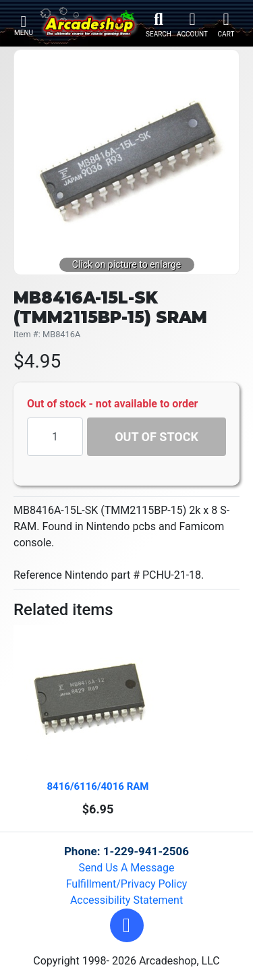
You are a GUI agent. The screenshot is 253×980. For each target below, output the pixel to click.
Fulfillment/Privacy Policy (127, 884)
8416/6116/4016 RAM (98, 786)
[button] (127, 925)
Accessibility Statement (126, 900)
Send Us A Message (127, 868)
